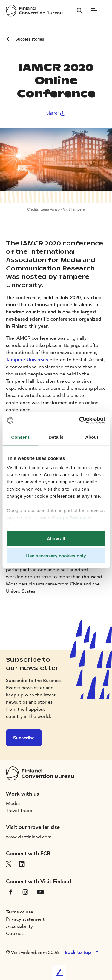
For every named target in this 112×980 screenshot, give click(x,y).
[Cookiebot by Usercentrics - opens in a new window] (80, 421)
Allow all (56, 538)
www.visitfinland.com (29, 837)
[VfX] (9, 863)
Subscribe (24, 738)
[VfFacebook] (10, 891)
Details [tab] (56, 437)
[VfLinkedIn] (22, 863)
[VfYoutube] (40, 891)
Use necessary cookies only (56, 556)
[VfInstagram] (25, 891)
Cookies (15, 933)
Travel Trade (19, 810)
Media (13, 803)
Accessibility (19, 926)
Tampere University (27, 360)
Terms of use (20, 912)
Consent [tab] (20, 437)
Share (56, 113)
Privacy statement (25, 919)
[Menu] (94, 11)
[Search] (80, 11)
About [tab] (92, 437)
